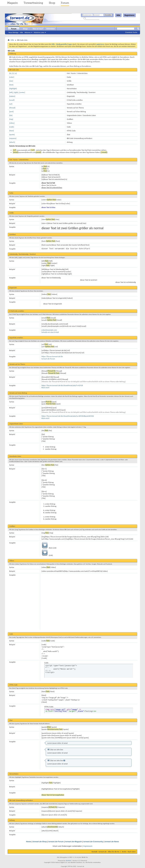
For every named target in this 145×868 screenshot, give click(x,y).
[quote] (12, 134)
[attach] (12, 142)
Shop (52, 3)
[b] (10, 73)
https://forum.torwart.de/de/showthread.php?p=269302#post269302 (68, 416)
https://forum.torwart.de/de (52, 356)
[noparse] (13, 138)
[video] (12, 123)
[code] (12, 127)
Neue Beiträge (13, 32)
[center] (22, 92)
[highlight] (13, 89)
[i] (13, 73)
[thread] (12, 108)
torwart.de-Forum (48, 359)
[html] (11, 131)
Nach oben (132, 852)
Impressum (88, 846)
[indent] (12, 96)
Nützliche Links (39, 32)
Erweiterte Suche (131, 32)
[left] (11, 92)
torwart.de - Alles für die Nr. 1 (110, 852)
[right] (16, 92)
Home (29, 842)
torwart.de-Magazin (73, 842)
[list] (11, 115)
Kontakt (95, 852)
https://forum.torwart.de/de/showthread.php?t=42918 (62, 385)
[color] (12, 77)
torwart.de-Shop (40, 842)
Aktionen (28, 32)
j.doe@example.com (49, 330)
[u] (16, 73)
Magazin (13, 3)
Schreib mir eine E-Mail (50, 332)
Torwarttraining (33, 3)
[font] (11, 85)
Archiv (124, 852)
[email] (12, 100)
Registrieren (129, 15)
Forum (65, 3)
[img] (11, 119)
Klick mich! (46, 388)
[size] (11, 81)
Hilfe (118, 15)
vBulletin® (69, 861)
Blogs (25, 29)
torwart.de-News (112, 842)
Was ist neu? (38, 29)
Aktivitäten (51, 29)
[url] (11, 104)
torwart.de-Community (93, 842)
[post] (11, 111)
